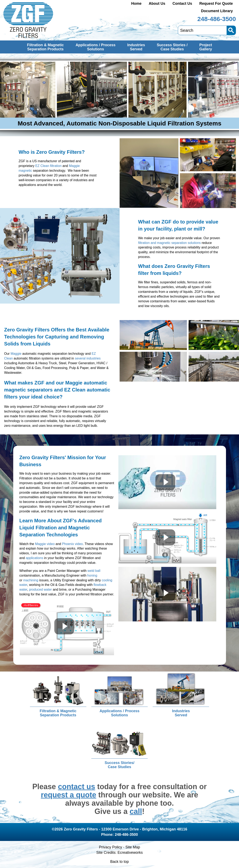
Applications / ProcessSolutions (96, 47)
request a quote (69, 795)
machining (31, 580)
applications (35, 558)
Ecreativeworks (130, 853)
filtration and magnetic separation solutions (169, 243)
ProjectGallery (206, 47)
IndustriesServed (136, 47)
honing (92, 575)
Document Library (217, 11)
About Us (157, 4)
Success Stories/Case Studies (119, 765)
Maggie (16, 354)
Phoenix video (72, 544)
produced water (40, 590)
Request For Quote (216, 4)
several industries (88, 358)
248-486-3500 (217, 19)
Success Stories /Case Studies (172, 47)
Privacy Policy (111, 847)
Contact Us (182, 4)
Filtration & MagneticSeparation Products (45, 47)
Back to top (119, 862)
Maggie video (45, 544)
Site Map (133, 847)
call (136, 811)
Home (136, 4)
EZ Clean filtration (48, 166)
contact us (76, 787)
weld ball (94, 571)
